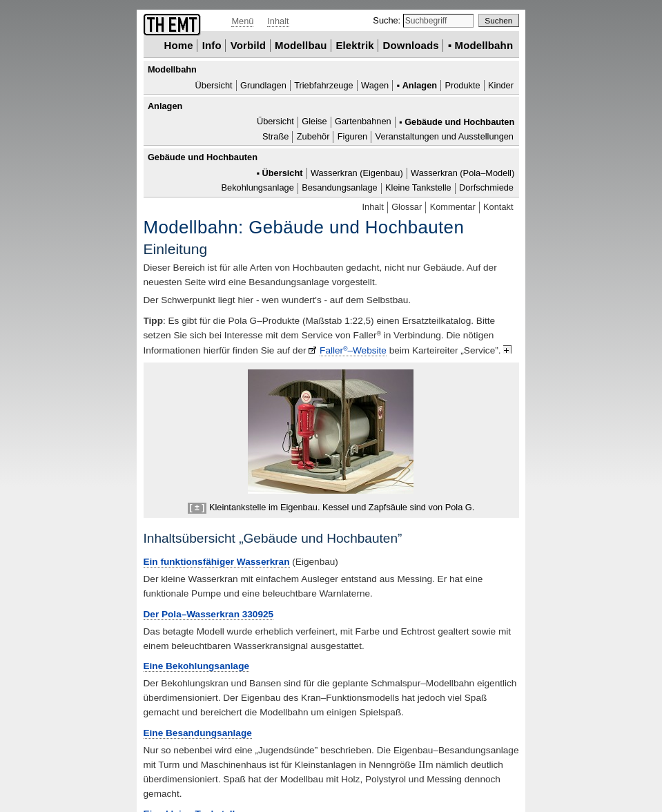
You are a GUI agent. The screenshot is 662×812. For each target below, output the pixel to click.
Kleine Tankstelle (418, 188)
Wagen (375, 85)
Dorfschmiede (486, 188)
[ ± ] (197, 507)
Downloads (411, 45)
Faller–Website (353, 350)
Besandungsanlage (339, 188)
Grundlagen (263, 85)
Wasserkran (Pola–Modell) (463, 173)
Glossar (407, 207)
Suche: (388, 20)
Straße (275, 136)
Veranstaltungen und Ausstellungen (445, 136)
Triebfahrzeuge (324, 85)
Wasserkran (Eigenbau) (357, 173)
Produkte (462, 85)
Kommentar (453, 207)
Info (212, 45)
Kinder (501, 85)
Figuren (352, 136)
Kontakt (498, 207)
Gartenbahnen (363, 122)
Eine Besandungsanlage (198, 733)
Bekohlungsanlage (258, 188)
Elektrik (354, 45)
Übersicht (214, 85)
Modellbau (301, 45)
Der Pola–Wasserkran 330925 (209, 614)
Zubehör (313, 136)
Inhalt (278, 21)
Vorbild (249, 45)
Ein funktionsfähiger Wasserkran (217, 562)
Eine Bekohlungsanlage (197, 666)
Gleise (314, 122)
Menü (242, 21)
